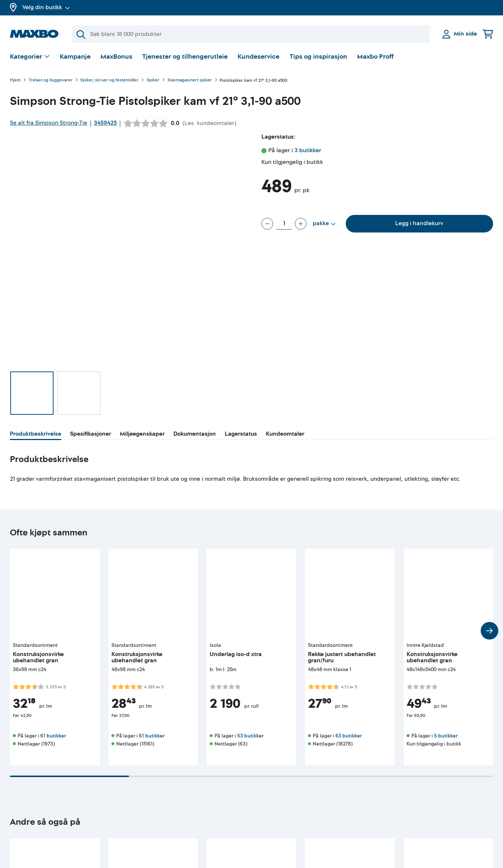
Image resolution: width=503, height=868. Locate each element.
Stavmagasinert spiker (190, 80)
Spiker (153, 80)
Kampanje (75, 57)
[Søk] (251, 34)
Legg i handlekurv (419, 223)
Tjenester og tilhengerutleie (185, 57)
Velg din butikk (46, 7)
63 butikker (349, 736)
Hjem (15, 80)
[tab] (36, 435)
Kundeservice (258, 57)
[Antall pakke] (284, 224)
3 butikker (308, 150)
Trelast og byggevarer (51, 80)
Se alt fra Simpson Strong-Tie (49, 123)
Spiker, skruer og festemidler (109, 80)
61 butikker (53, 736)
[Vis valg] (30, 57)
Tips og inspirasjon (318, 57)
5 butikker (446, 736)
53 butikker (250, 736)
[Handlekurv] (488, 34)
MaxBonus (116, 57)
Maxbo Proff (375, 57)
